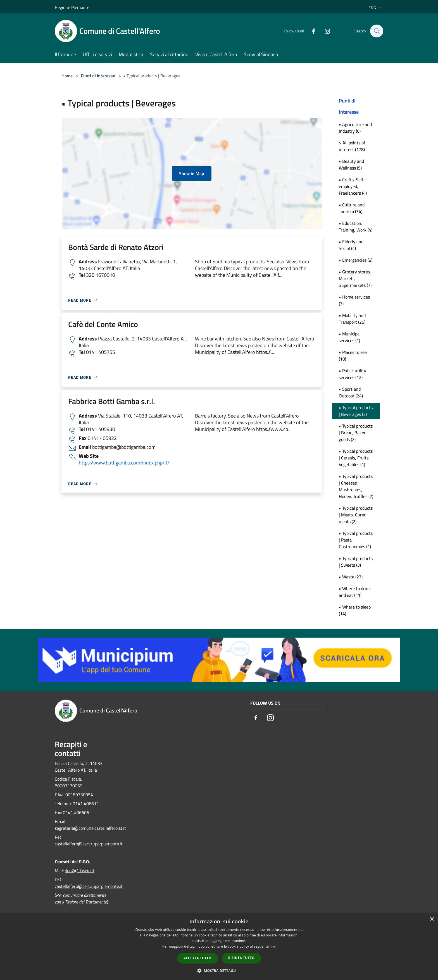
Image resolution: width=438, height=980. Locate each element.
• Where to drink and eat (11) (355, 592)
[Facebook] (311, 31)
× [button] (432, 919)
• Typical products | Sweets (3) (356, 562)
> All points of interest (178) (352, 146)
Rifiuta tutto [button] (241, 958)
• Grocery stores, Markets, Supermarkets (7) (355, 278)
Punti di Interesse (98, 76)
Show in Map (192, 173)
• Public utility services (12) (353, 374)
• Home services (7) (354, 300)
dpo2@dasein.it (80, 871)
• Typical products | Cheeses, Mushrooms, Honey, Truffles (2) (356, 486)
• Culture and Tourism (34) (352, 208)
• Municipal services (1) (350, 337)
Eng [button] (375, 8)
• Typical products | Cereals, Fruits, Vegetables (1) (356, 458)
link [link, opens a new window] (273, 946)
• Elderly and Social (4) (351, 245)
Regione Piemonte (72, 7)
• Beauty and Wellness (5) (351, 164)
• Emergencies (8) (356, 260)
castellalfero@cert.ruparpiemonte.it (89, 844)
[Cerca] (377, 31)
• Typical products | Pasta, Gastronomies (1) (356, 540)
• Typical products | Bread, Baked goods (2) (356, 433)
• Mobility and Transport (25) (352, 319)
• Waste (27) (351, 577)
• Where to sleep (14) (355, 610)
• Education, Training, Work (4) (356, 226)
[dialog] (219, 947)
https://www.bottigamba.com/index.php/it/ (124, 463)
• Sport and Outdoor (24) (351, 392)
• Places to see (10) (353, 356)
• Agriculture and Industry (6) (355, 128)
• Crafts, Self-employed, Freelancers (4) (353, 186)
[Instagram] (325, 31)
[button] (219, 971)
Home (67, 76)
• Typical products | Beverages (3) (356, 411)
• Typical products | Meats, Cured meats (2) (356, 515)
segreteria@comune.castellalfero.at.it (90, 828)
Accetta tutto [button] (197, 958)
